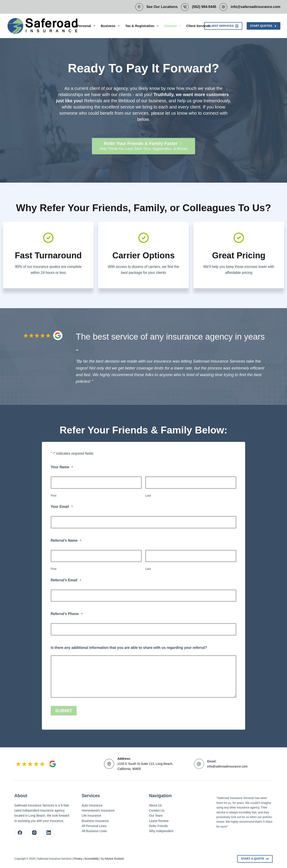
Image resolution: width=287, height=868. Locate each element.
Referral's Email (66, 580)
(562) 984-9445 (204, 7)
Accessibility (91, 859)
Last (148, 496)
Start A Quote (255, 859)
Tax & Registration (143, 26)
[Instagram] (34, 832)
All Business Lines (94, 831)
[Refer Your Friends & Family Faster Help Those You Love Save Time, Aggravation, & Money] (143, 146)
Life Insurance (91, 816)
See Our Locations (162, 7)
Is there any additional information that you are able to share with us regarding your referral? (129, 648)
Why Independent (161, 831)
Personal (87, 26)
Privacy (78, 859)
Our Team (156, 816)
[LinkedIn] (49, 832)
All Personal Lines (94, 826)
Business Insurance (95, 821)
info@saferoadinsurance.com (255, 7)
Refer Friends (158, 826)
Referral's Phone (67, 614)
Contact (173, 26)
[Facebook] (20, 832)
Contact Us (157, 810)
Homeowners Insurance (98, 810)
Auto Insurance (92, 805)
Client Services (198, 26)
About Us (155, 805)
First (53, 496)
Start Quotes (264, 26)
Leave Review (159, 821)
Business (111, 26)
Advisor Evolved (114, 859)
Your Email (62, 507)
